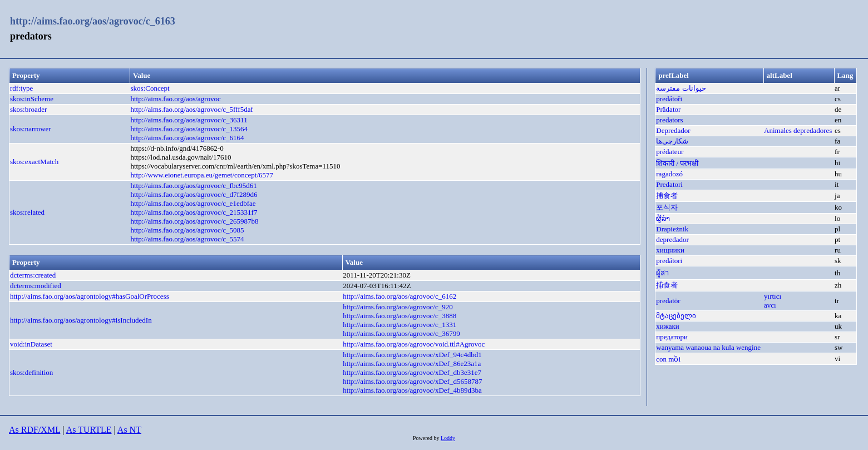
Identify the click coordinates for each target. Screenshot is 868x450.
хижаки (667, 326)
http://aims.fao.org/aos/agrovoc (176, 99)
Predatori (669, 184)
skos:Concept (150, 88)
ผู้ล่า (662, 273)
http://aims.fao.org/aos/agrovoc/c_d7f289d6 (194, 194)
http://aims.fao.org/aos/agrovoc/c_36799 (401, 333)
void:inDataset (31, 344)
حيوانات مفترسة (681, 88)
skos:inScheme (32, 99)
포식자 (667, 207)
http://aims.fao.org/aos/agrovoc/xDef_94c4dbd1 (412, 355)
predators (669, 120)
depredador (672, 239)
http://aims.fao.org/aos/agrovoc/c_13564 (189, 129)
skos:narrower (31, 129)
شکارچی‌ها (672, 141)
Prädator (668, 109)
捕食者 (667, 196)
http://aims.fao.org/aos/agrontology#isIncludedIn (81, 320)
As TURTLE (89, 430)
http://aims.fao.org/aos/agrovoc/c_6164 (188, 138)
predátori (669, 261)
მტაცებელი (676, 316)
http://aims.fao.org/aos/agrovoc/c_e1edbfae (193, 203)
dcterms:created (33, 275)
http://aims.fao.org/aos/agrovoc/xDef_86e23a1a (412, 364)
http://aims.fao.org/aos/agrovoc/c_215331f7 (194, 212)
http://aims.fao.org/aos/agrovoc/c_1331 (400, 325)
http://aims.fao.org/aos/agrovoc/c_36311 (189, 120)
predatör (668, 301)
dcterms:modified (36, 286)
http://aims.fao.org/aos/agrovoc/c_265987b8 (195, 221)
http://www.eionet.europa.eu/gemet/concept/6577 (202, 175)
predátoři (669, 99)
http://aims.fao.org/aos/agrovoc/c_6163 (93, 21)
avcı (770, 305)
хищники (670, 250)
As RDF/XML (34, 430)
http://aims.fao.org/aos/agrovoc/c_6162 (400, 296)
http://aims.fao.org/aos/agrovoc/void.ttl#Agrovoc (414, 344)
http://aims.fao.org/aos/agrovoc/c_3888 (400, 316)
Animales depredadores (798, 130)
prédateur (670, 152)
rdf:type (21, 88)
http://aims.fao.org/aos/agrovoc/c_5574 (188, 239)
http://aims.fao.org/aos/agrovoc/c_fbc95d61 (194, 186)
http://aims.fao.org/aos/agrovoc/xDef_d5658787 (412, 381)
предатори (672, 337)
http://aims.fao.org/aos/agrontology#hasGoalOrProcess (90, 296)
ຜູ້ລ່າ (663, 218)
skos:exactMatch (34, 162)
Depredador (673, 130)
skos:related (27, 212)
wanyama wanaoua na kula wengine (708, 347)
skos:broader (28, 109)
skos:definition (31, 372)
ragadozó (669, 174)
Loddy (448, 438)
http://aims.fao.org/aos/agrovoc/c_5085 (188, 230)
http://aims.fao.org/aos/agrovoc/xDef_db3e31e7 (412, 372)
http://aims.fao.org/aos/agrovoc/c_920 (398, 307)
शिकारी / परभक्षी (677, 163)
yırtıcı (773, 296)
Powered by (427, 438)
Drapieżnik (672, 229)
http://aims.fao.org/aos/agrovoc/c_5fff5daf (192, 109)
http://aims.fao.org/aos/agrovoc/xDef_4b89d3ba (412, 390)
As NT (129, 430)
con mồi (668, 359)
